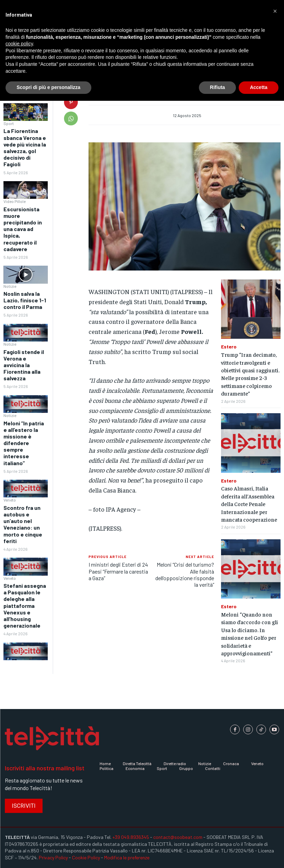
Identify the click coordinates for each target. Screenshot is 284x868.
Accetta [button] (259, 87)
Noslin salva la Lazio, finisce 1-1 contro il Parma (25, 300)
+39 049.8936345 (131, 837)
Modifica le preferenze (127, 857)
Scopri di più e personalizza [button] (48, 87)
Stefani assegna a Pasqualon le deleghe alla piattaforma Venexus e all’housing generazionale (25, 605)
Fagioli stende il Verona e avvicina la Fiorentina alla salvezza (24, 365)
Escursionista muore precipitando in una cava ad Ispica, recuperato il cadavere (23, 229)
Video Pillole (15, 201)
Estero (229, 347)
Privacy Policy (53, 857)
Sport (9, 123)
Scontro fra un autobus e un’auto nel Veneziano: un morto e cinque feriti (23, 524)
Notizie (10, 286)
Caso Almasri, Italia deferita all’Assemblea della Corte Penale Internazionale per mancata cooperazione (249, 504)
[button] (275, 11)
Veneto (10, 500)
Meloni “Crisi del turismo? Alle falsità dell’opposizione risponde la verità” (185, 574)
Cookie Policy (86, 857)
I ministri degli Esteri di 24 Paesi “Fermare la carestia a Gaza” (118, 571)
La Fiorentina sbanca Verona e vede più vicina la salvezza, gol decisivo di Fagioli (25, 147)
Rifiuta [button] (218, 87)
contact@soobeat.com (178, 837)
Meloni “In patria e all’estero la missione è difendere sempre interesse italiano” (24, 443)
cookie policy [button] (19, 44)
